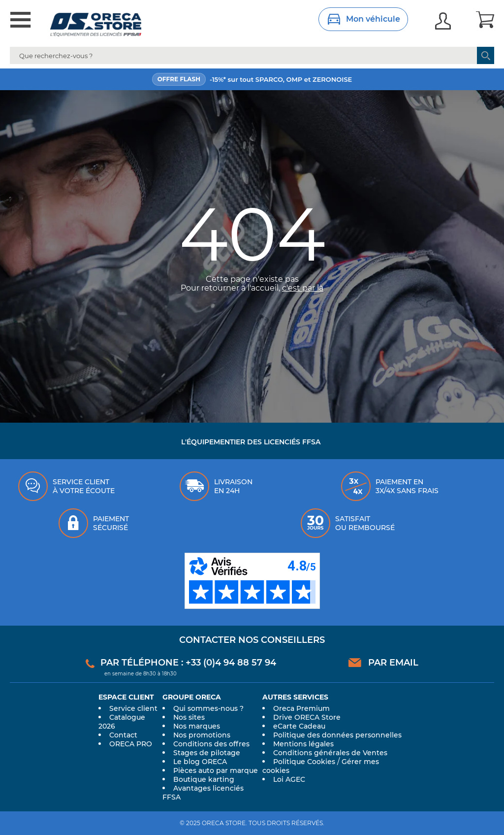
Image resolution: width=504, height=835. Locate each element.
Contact (123, 735)
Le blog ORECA (200, 762)
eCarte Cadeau (299, 726)
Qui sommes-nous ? (208, 708)
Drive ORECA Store (307, 717)
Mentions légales (303, 744)
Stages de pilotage (207, 753)
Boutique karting (204, 779)
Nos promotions (202, 735)
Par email (393, 663)
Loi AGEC (289, 779)
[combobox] (252, 55)
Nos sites (189, 717)
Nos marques (197, 726)
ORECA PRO (131, 744)
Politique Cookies (304, 762)
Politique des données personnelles (337, 735)
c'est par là (303, 288)
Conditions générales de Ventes (330, 753)
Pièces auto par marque (216, 770)
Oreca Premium (301, 708)
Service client (133, 708)
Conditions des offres (211, 744)
